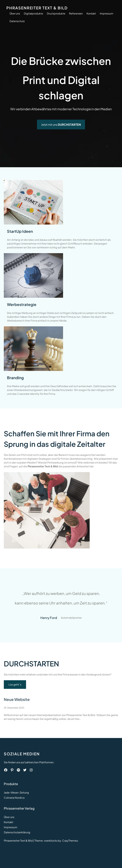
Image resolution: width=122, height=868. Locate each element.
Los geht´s (15, 684)
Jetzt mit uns (61, 125)
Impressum (11, 827)
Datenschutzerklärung (17, 832)
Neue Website (17, 699)
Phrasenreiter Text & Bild (37, 8)
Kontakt (8, 822)
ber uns (10, 817)
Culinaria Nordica (14, 798)
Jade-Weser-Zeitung (16, 792)
